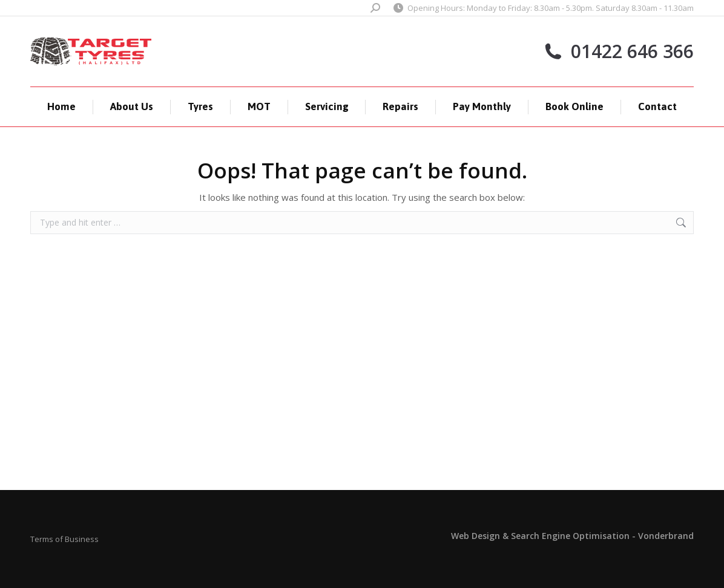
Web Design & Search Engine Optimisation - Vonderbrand (572, 536)
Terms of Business (64, 539)
